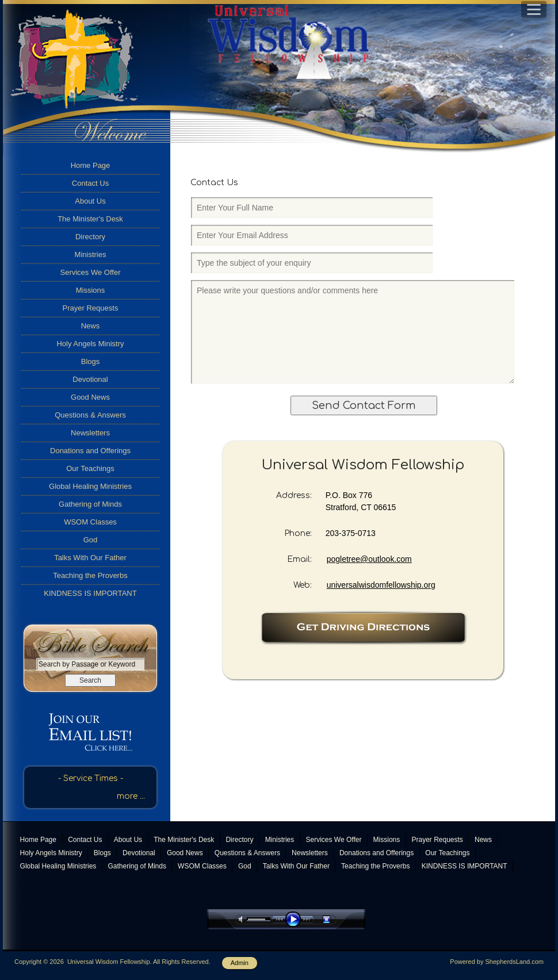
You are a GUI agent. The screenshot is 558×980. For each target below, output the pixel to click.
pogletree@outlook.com (369, 559)
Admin (240, 963)
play (296, 919)
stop (337, 919)
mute (243, 919)
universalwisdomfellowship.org (381, 585)
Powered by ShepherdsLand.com (497, 962)
